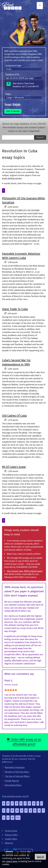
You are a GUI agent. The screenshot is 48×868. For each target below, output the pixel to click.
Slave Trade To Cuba (15, 309)
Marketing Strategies (15, 767)
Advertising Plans (13, 785)
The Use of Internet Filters (17, 776)
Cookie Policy (11, 839)
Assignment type (13, 66)
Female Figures (12, 781)
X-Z (18, 818)
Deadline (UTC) (12, 75)
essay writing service (12, 178)
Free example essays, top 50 (15, 796)
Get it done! (13, 111)
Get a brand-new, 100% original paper (25, 571)
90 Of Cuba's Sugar (14, 467)
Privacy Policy (11, 835)
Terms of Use (11, 831)
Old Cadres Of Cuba (14, 416)
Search (40, 137)
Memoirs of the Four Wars (17, 772)
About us (9, 843)
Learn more (12, 861)
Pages (8, 94)
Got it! (40, 857)
